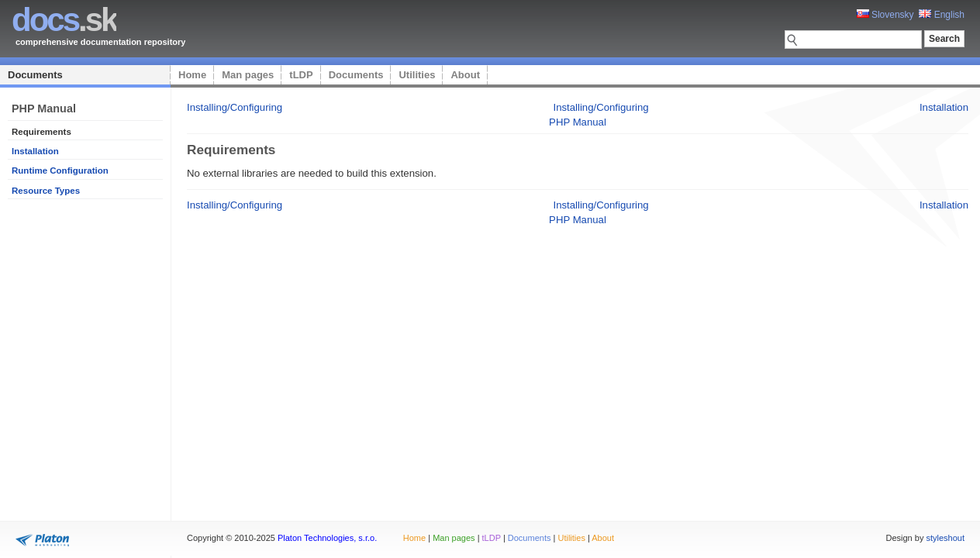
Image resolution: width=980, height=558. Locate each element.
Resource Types (46, 191)
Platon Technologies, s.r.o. (327, 538)
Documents (35, 75)
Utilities (417, 75)
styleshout (945, 538)
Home (192, 75)
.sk (64, 20)
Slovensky (885, 15)
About (465, 75)
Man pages (248, 75)
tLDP (301, 75)
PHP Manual (578, 122)
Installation (35, 151)
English (942, 15)
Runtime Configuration (60, 170)
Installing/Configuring (235, 107)
